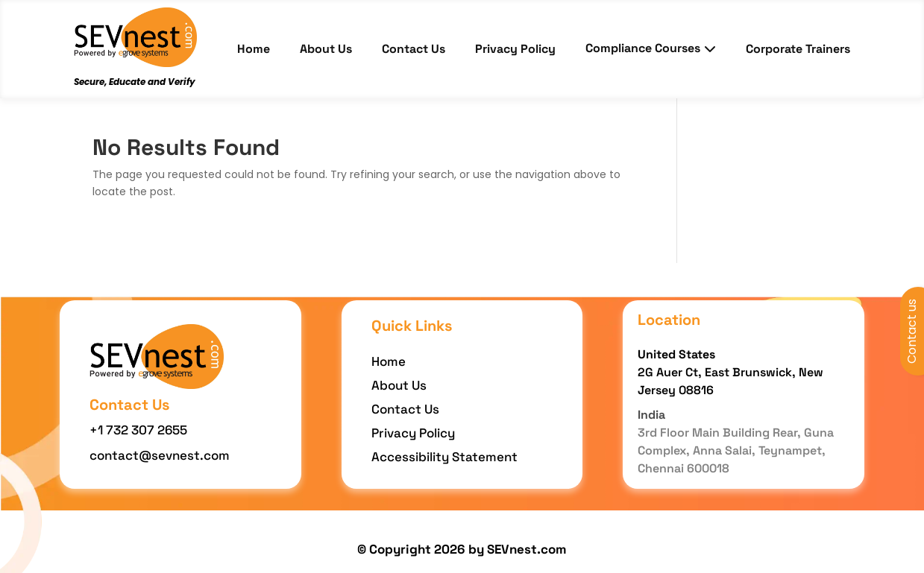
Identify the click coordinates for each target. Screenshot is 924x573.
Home (254, 49)
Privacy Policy (515, 49)
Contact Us (414, 49)
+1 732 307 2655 (138, 430)
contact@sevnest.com (160, 455)
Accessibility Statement (444, 457)
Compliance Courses (651, 48)
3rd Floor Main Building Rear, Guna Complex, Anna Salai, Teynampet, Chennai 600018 (736, 450)
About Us (326, 49)
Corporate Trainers (798, 49)
